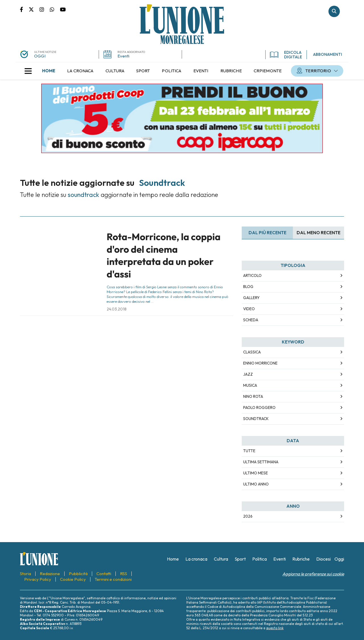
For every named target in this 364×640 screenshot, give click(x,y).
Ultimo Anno (256, 484)
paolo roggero (259, 408)
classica (252, 352)
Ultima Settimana (261, 462)
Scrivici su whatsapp (55, 9)
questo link (275, 628)
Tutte (249, 451)
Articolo (252, 275)
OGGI (40, 56)
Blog (248, 287)
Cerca (334, 11)
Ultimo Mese (256, 473)
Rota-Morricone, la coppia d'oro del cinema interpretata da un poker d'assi (164, 255)
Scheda (251, 320)
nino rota (253, 396)
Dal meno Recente (318, 233)
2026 (248, 516)
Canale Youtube (63, 9)
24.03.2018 (117, 309)
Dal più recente (267, 233)
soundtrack (256, 419)
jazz (248, 374)
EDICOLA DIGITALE (286, 55)
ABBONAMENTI (328, 54)
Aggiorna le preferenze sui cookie (313, 574)
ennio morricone (260, 363)
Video (249, 309)
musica (250, 385)
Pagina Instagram (45, 9)
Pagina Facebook (24, 9)
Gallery (251, 298)
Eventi (123, 56)
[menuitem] (49, 71)
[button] (28, 71)
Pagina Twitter (34, 9)
